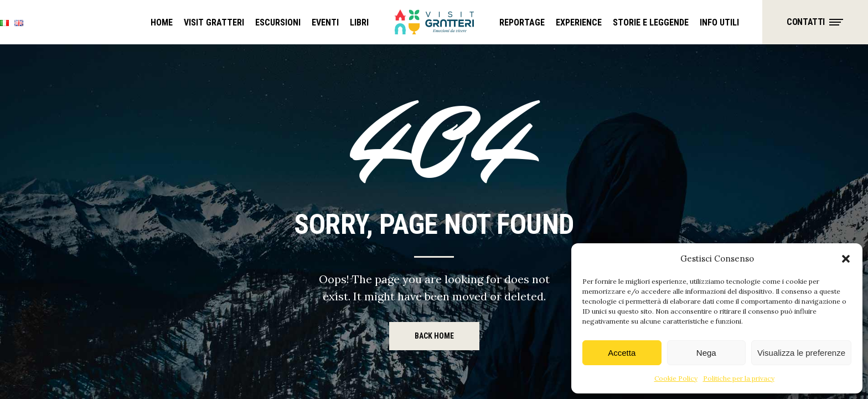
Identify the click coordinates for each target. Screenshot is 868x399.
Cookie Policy (676, 378)
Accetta (622, 353)
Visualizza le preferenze (801, 353)
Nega (706, 353)
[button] (846, 259)
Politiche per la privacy (739, 378)
